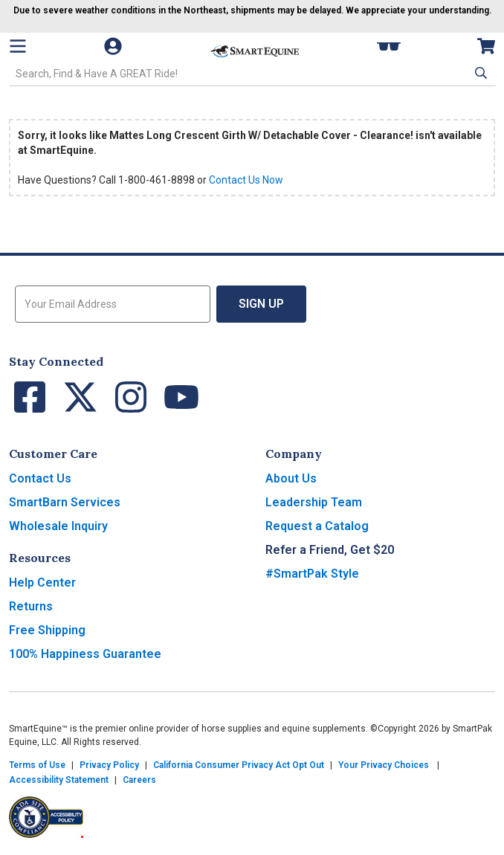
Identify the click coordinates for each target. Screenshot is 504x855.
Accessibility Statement (59, 780)
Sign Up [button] (261, 304)
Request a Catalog (317, 526)
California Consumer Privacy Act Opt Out (239, 765)
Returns (31, 606)
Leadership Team (314, 502)
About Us (291, 478)
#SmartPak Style (312, 574)
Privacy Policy (109, 765)
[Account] (120, 46)
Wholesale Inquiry (58, 526)
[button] (479, 73)
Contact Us (40, 478)
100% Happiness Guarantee (85, 654)
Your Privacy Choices (384, 765)
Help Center (42, 583)
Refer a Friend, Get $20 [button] (330, 550)
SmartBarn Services (65, 502)
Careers (139, 780)
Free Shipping (47, 630)
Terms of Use (37, 765)
